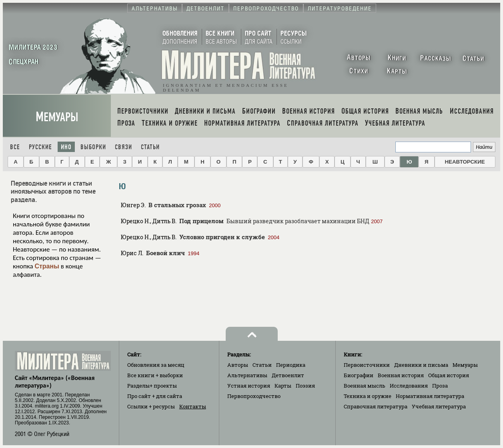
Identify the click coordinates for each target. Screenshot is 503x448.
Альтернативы (247, 375)
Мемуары (57, 117)
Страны (47, 266)
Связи (123, 147)
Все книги (155, 375)
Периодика (291, 365)
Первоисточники (367, 365)
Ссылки (151, 406)
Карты (283, 386)
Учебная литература (439, 406)
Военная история (401, 375)
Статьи (150, 147)
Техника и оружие (368, 396)
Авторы (238, 365)
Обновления (156, 365)
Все (15, 147)
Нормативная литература (430, 396)
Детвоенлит (288, 375)
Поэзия (305, 386)
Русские (40, 147)
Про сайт (155, 396)
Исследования (409, 386)
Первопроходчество (254, 396)
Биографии (359, 375)
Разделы (152, 386)
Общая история (449, 375)
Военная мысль (365, 386)
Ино (66, 147)
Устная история (249, 386)
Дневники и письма (421, 365)
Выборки (93, 147)
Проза (440, 386)
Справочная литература (376, 406)
